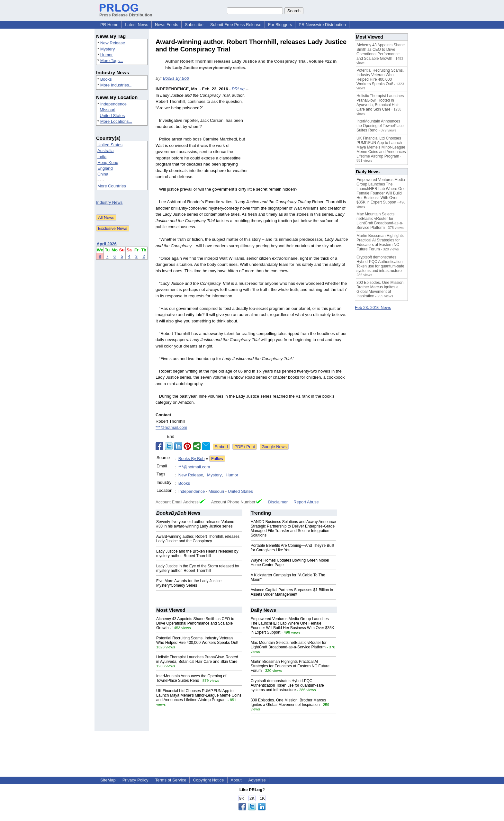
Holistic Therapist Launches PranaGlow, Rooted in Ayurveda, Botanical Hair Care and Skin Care (197, 659)
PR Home (109, 25)
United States (112, 116)
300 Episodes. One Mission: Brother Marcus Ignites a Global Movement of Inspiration (288, 702)
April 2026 (107, 244)
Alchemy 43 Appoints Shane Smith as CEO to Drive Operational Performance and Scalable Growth (195, 623)
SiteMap (108, 780)
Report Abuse (306, 502)
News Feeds (166, 25)
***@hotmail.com (171, 427)
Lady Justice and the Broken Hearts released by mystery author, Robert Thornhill (197, 554)
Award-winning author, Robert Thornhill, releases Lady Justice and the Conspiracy (198, 539)
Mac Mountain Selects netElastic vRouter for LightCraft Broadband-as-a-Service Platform (289, 645)
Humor (107, 55)
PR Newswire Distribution (322, 25)
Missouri (107, 110)
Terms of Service (171, 780)
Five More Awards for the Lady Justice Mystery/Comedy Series (189, 583)
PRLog (238, 89)
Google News (274, 447)
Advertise (257, 780)
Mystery (108, 49)
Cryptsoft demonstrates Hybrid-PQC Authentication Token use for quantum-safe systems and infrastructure (287, 685)
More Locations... (116, 121)
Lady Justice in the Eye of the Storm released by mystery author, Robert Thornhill (198, 568)
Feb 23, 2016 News (373, 307)
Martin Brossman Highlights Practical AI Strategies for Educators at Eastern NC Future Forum (290, 666)
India (102, 157)
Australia (106, 151)
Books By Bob (176, 78)
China (103, 174)
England (105, 168)
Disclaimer (278, 502)
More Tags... (112, 61)
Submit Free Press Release (236, 25)
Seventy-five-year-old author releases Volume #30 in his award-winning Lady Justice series (195, 524)
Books (106, 79)
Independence (113, 104)
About (236, 780)
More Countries (112, 186)
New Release (113, 43)
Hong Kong (108, 162)
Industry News (109, 202)
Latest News (137, 25)
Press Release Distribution (126, 13)
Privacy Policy (135, 780)
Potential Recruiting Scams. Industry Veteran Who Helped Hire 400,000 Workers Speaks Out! (197, 640)
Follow (217, 459)
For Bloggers (280, 25)
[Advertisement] (300, 133)
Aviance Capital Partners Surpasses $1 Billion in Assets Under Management (292, 592)
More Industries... (116, 85)
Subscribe (194, 25)
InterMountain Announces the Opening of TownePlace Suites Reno (191, 678)
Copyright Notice (208, 780)
